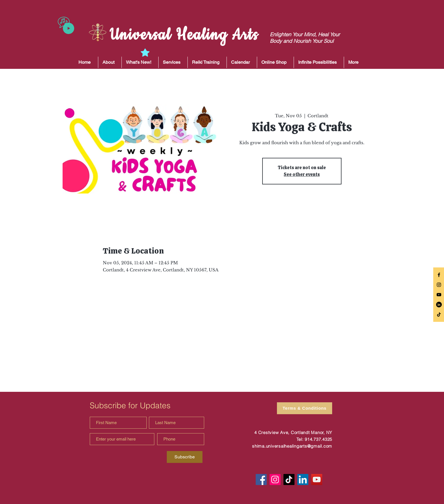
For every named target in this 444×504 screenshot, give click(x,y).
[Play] (69, 28)
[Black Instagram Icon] (439, 285)
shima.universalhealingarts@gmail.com (292, 446)
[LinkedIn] (439, 305)
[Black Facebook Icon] (439, 275)
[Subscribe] (185, 457)
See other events (302, 174)
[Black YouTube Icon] (439, 295)
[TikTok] (439, 314)
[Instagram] (275, 479)
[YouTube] (317, 479)
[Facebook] (261, 479)
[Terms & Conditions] (305, 408)
